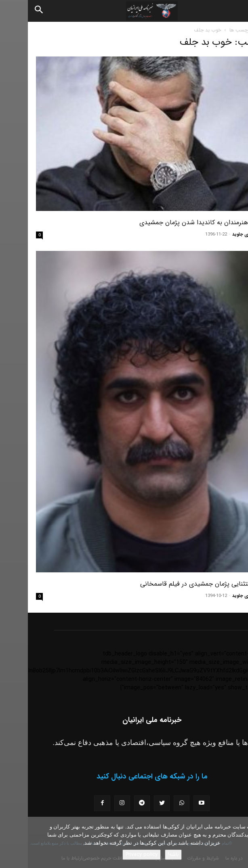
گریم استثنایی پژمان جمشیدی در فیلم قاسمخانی (176, 584)
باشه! (145, 854)
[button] (235, 11)
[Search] (11, 11)
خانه (236, 30)
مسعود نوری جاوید (222, 235)
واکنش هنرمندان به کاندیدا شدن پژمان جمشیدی (176, 222)
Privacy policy (114, 854)
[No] (238, 843)
